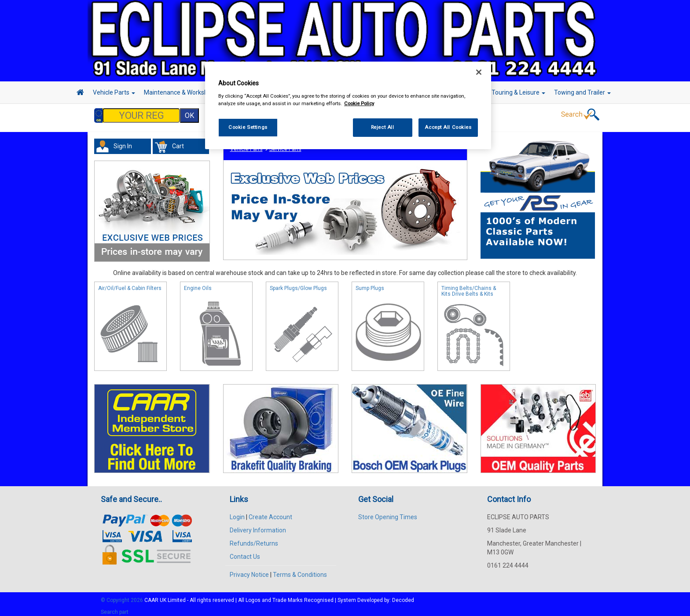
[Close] (479, 72)
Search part (115, 608)
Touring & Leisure (518, 92)
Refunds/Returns (254, 539)
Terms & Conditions (300, 570)
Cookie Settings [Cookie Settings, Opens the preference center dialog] (248, 127)
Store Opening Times (388, 513)
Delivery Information (258, 526)
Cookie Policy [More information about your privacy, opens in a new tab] (359, 103)
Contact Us (245, 552)
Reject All (383, 127)
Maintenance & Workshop (182, 92)
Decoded (403, 596)
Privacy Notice (249, 570)
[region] (348, 105)
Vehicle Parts (114, 92)
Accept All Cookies (448, 127)
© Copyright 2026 (123, 596)
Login (237, 513)
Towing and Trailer (582, 92)
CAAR (151, 596)
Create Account (270, 513)
